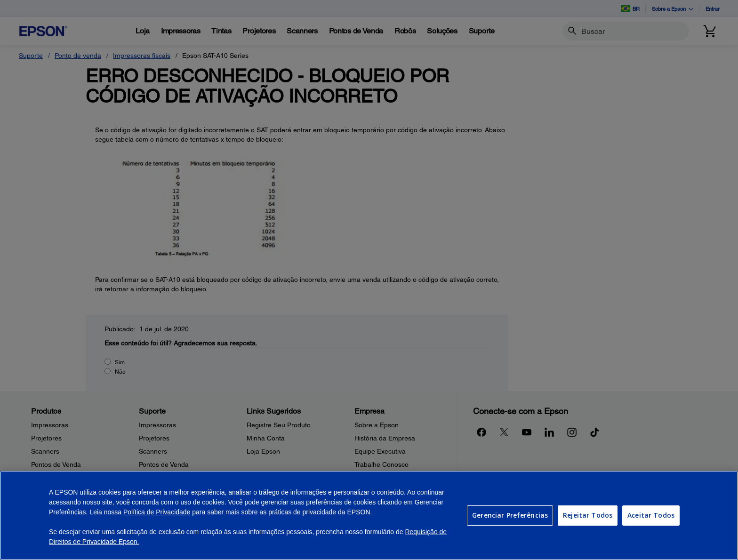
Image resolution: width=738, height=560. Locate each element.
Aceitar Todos (651, 515)
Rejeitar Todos (588, 515)
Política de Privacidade (157, 512)
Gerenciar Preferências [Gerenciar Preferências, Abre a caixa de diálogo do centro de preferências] (510, 515)
